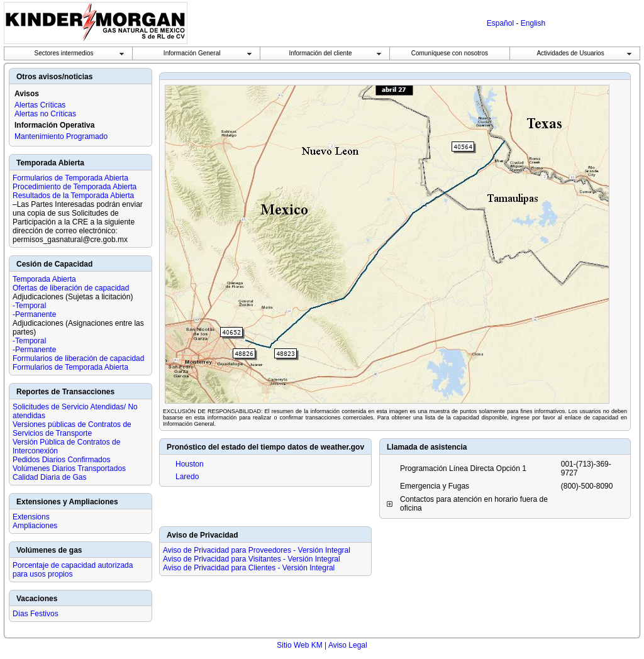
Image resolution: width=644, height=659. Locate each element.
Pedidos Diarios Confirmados (61, 460)
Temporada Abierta (44, 279)
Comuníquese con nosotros (450, 53)
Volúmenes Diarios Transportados (69, 468)
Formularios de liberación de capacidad (78, 358)
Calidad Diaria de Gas (49, 477)
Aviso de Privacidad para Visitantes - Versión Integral (252, 559)
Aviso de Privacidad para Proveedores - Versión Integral (257, 550)
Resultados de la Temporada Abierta (73, 196)
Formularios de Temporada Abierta (70, 178)
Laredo (187, 477)
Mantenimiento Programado (61, 136)
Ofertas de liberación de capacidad (71, 288)
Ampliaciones (35, 526)
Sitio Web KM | (303, 645)
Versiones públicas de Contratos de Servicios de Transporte (72, 429)
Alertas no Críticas (45, 114)
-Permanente (34, 314)
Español (500, 23)
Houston (190, 464)
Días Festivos (36, 614)
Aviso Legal (348, 645)
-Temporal (29, 306)
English (533, 23)
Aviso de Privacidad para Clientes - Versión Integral (249, 568)
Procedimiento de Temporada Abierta (75, 187)
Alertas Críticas (40, 105)
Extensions (31, 517)
